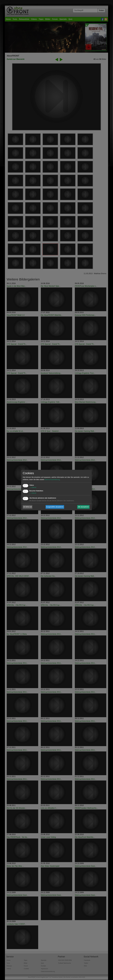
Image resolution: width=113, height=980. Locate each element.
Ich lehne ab (28, 507)
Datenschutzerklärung (52, 480)
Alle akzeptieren (83, 507)
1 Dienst (33, 487)
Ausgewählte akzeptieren (55, 507)
